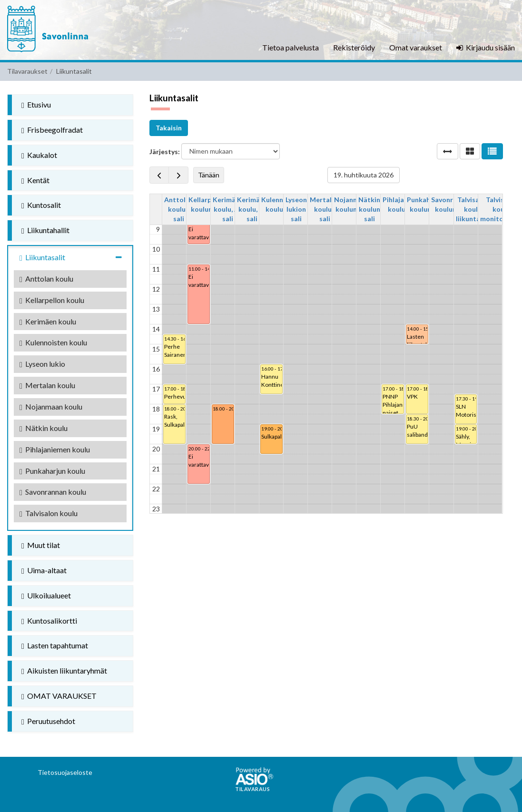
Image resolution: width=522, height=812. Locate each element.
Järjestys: (165, 152)
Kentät (35, 180)
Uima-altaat (44, 570)
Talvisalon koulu (49, 513)
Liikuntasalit (73, 257)
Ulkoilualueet (46, 596)
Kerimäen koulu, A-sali (228, 209)
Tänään (209, 175)
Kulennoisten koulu (53, 342)
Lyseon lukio (42, 364)
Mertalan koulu (47, 385)
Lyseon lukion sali (296, 209)
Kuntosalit (41, 205)
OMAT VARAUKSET (59, 696)
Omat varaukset (416, 47)
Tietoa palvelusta (291, 47)
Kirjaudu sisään (486, 47)
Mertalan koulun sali (325, 209)
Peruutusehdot (48, 721)
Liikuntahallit (45, 230)
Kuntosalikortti (49, 621)
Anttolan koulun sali (179, 209)
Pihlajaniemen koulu (55, 450)
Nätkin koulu (44, 428)
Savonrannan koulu (53, 492)
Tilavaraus (252, 789)
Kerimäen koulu (48, 322)
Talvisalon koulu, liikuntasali (473, 209)
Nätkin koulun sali (369, 209)
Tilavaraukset (27, 71)
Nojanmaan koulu (51, 407)
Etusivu (36, 105)
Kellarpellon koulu (52, 300)
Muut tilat (41, 545)
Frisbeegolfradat (52, 130)
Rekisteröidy (354, 47)
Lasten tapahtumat (55, 646)
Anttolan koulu (46, 279)
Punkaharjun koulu (52, 471)
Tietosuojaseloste (65, 772)
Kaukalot (39, 155)
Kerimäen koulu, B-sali (252, 209)
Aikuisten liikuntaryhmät (64, 671)
